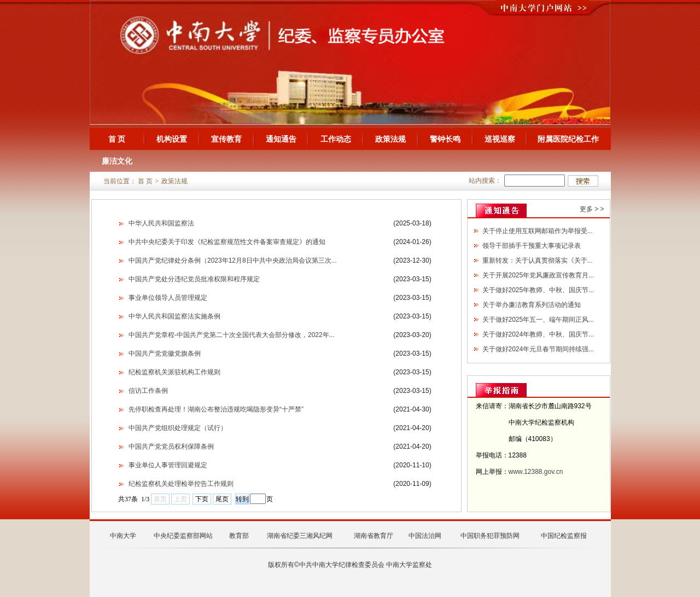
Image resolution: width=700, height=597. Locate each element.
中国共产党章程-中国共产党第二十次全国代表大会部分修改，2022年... (232, 335)
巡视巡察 (500, 139)
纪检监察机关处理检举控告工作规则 (181, 484)
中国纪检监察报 (564, 536)
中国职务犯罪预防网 (490, 536)
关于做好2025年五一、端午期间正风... (538, 320)
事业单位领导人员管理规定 (168, 298)
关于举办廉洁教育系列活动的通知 (532, 305)
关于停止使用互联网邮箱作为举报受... (538, 231)
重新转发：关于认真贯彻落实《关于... (538, 260)
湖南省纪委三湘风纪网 (300, 536)
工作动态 (336, 139)
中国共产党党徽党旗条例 (165, 353)
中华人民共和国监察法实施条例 (174, 316)
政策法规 (390, 139)
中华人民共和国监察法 (161, 223)
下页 (202, 499)
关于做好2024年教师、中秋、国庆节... (538, 334)
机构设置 (172, 139)
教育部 (239, 536)
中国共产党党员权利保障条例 (171, 447)
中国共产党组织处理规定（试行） (178, 428)
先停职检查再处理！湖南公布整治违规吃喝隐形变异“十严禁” (216, 409)
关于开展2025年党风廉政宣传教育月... (538, 275)
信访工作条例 (148, 391)
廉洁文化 (117, 161)
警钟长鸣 (445, 139)
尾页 (222, 499)
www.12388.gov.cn (536, 472)
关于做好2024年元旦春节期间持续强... (538, 349)
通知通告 (281, 139)
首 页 (117, 139)
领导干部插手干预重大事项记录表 (532, 246)
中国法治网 (425, 536)
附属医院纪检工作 (568, 139)
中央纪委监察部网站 (183, 536)
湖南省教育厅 (374, 536)
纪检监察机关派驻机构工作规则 (174, 372)
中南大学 (123, 536)
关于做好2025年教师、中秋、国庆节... (538, 290)
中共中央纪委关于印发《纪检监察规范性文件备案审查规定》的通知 (227, 242)
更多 (586, 209)
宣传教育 (226, 139)
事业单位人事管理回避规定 (168, 465)
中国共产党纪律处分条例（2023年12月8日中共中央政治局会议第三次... (233, 260)
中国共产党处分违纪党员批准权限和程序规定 (194, 279)
